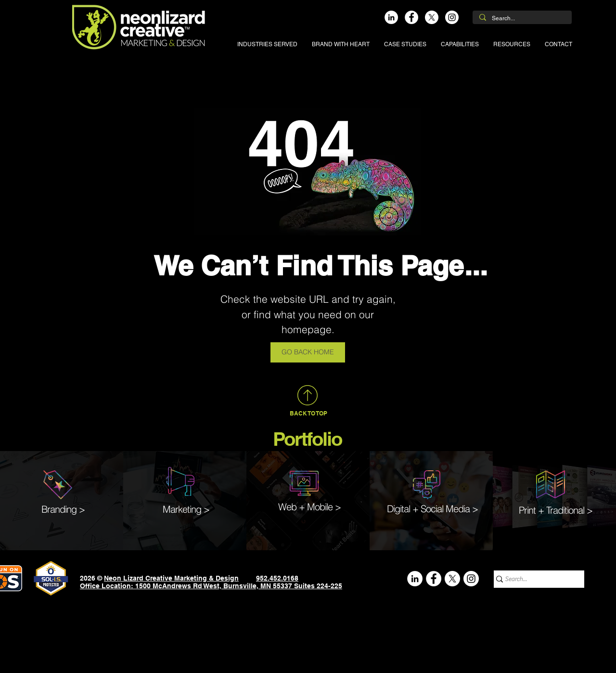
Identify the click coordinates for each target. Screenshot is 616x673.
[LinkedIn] (391, 17)
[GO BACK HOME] (308, 352)
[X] (432, 17)
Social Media (445, 509)
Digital (398, 509)
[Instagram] (452, 17)
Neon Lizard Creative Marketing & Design (171, 578)
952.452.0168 (277, 578)
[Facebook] (411, 17)
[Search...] (522, 19)
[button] (267, 44)
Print (527, 510)
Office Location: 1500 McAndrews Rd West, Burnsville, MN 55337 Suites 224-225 (211, 586)
